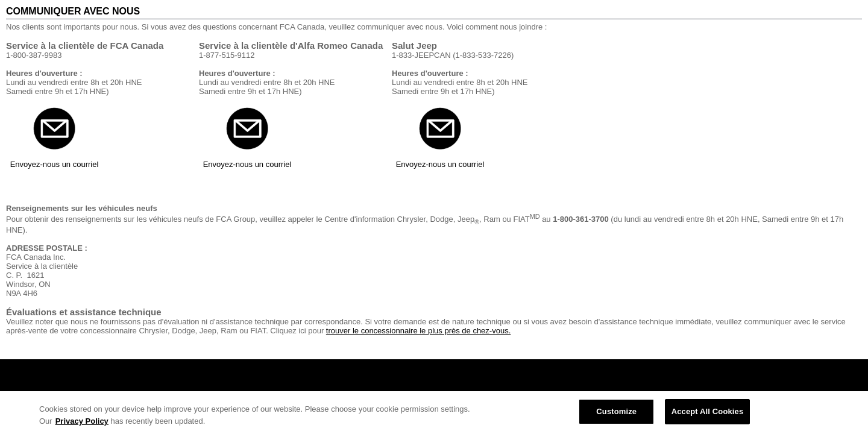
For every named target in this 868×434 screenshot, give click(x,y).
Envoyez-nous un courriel (55, 164)
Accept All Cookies (708, 411)
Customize (616, 411)
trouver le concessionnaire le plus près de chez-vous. (418, 331)
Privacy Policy (82, 421)
